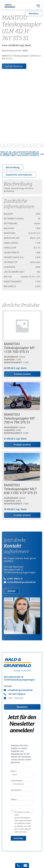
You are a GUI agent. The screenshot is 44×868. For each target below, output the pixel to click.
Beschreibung (13, 167)
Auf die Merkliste (14, 66)
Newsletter (22, 707)
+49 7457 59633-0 (14, 694)
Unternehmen (16, 790)
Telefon (14, 799)
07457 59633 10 (13, 579)
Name (14, 771)
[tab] (13, 167)
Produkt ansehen (22, 374)
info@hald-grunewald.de (18, 690)
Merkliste (34, 13)
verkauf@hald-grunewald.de (20, 582)
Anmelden (18, 838)
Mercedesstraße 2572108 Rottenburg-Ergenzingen (19, 678)
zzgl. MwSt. (22, 341)
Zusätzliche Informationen (19, 175)
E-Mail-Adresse (17, 781)
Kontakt (12, 591)
